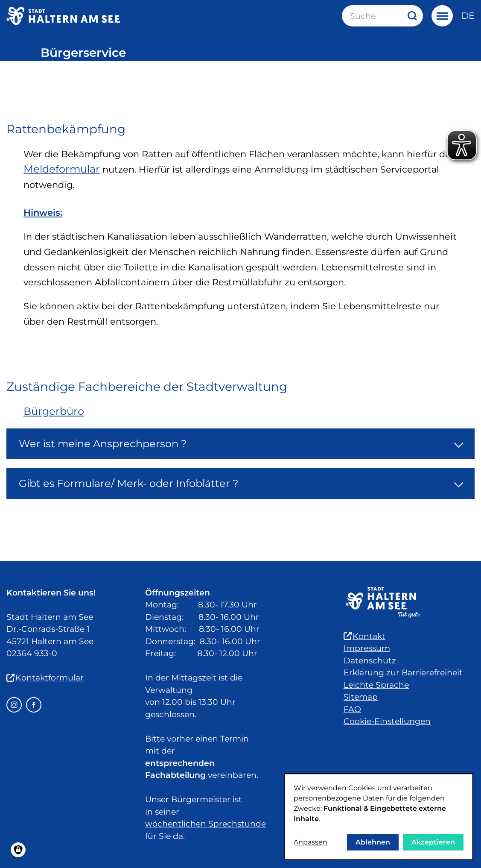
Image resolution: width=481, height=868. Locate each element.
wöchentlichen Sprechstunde (206, 824)
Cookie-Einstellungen (387, 721)
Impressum (367, 648)
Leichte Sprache (376, 685)
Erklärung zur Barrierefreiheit (403, 673)
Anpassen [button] (310, 842)
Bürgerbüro (54, 411)
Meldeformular (62, 169)
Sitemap (361, 697)
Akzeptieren (433, 842)
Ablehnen (373, 842)
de (468, 16)
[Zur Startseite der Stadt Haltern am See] (63, 16)
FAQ (352, 709)
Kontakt (364, 636)
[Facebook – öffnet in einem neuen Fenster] (34, 705)
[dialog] (379, 817)
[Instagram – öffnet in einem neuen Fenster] (14, 705)
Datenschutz (370, 661)
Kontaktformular (45, 678)
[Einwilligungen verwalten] (18, 850)
